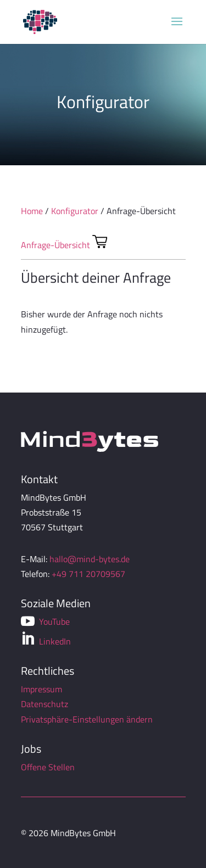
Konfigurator (75, 211)
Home (32, 211)
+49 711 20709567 (88, 574)
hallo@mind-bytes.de (90, 559)
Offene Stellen (48, 767)
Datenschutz (44, 704)
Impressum (41, 689)
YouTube (45, 622)
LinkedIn (46, 640)
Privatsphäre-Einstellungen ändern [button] (87, 719)
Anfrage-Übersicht (55, 245)
